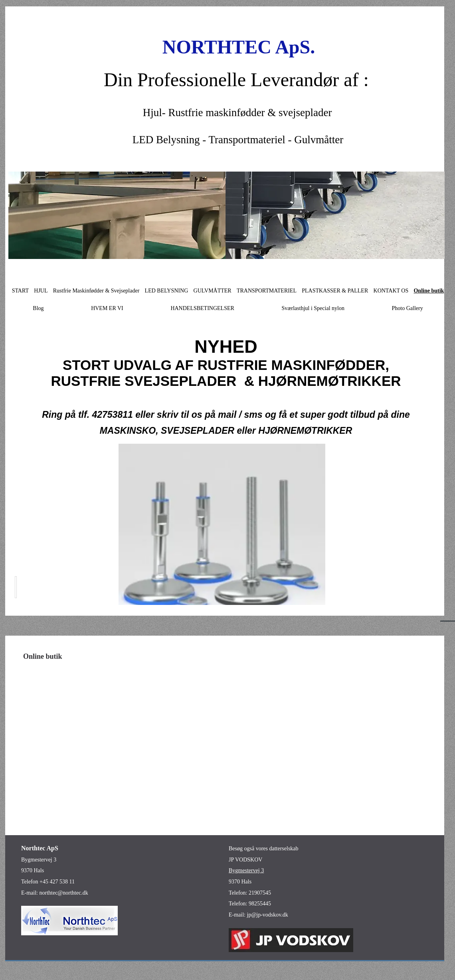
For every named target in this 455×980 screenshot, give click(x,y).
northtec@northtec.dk (64, 893)
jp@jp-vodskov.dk (268, 915)
